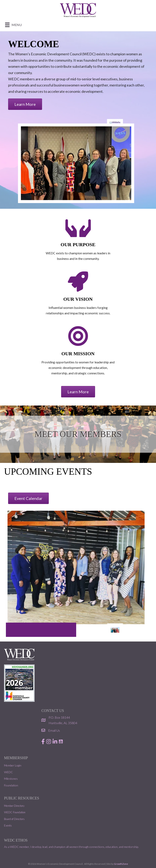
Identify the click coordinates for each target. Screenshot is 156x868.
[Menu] (13, 25)
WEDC (8, 772)
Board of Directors (14, 819)
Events (8, 825)
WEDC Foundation (15, 812)
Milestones (11, 779)
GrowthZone (121, 864)
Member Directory (14, 806)
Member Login (13, 765)
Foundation (11, 785)
